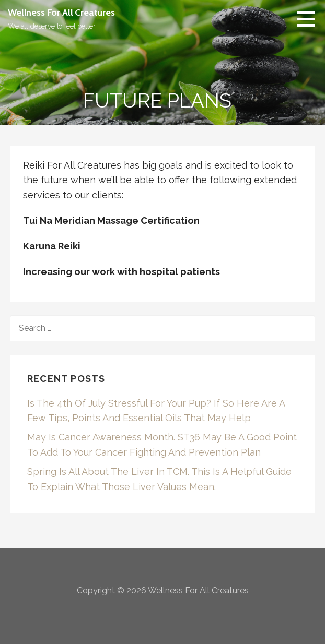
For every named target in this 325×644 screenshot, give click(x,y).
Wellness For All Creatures (61, 13)
